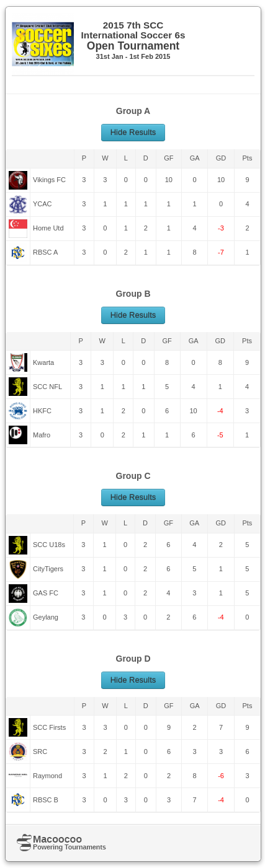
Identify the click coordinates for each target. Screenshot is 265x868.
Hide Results (133, 132)
